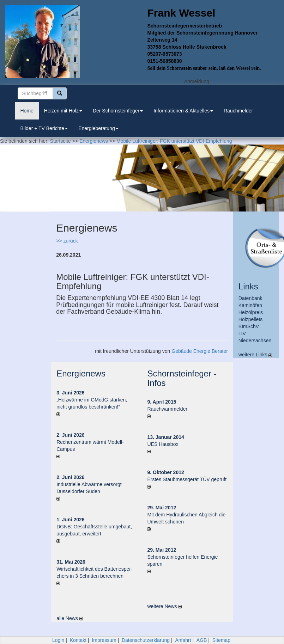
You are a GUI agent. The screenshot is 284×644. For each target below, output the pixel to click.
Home (27, 111)
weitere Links (255, 355)
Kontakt (78, 640)
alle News (70, 618)
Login (58, 640)
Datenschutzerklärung (146, 640)
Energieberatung (98, 128)
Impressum (104, 640)
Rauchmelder (238, 111)
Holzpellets (250, 319)
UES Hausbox (163, 444)
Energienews (81, 373)
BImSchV (249, 326)
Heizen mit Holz (63, 111)
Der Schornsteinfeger (118, 111)
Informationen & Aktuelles (183, 111)
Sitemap (221, 640)
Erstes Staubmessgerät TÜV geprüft (187, 479)
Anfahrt (183, 640)
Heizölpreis (251, 312)
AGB (202, 640)
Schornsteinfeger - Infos (182, 378)
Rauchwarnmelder (167, 409)
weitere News (164, 606)
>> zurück (67, 241)
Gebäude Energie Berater (200, 351)
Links (248, 286)
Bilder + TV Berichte (44, 128)
